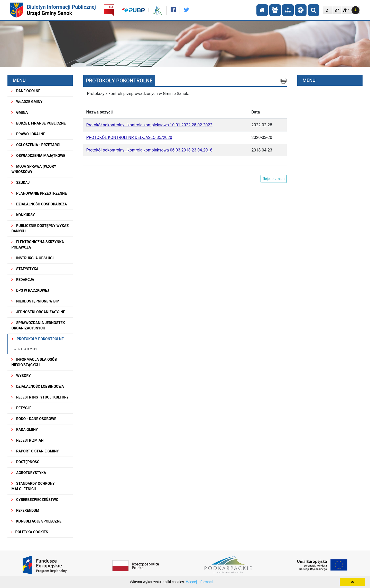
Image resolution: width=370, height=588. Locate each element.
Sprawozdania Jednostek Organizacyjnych (38, 325)
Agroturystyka (29, 473)
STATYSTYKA (25, 269)
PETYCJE (21, 408)
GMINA (20, 112)
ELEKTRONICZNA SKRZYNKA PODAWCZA (38, 245)
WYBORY (21, 376)
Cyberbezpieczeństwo (35, 500)
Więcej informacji (200, 582)
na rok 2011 (28, 349)
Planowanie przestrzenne (39, 193)
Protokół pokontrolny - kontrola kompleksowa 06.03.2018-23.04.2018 (149, 150)
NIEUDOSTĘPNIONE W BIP (35, 301)
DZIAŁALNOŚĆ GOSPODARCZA (39, 204)
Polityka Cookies (30, 532)
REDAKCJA (23, 280)
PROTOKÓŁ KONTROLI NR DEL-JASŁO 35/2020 (129, 137)
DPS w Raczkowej (30, 290)
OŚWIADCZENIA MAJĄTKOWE (38, 156)
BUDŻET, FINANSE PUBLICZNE (38, 123)
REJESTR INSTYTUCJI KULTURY (40, 397)
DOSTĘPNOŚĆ (25, 462)
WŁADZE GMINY (27, 102)
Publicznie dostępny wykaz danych (40, 228)
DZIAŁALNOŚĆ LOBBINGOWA (38, 386)
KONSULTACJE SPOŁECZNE (36, 521)
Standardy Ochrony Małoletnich (33, 486)
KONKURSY (23, 215)
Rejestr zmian (27, 440)
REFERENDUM (25, 510)
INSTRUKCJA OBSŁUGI (32, 258)
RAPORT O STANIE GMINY (35, 451)
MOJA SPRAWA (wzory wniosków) (34, 169)
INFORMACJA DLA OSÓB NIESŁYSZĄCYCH (34, 362)
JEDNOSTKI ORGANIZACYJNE (38, 312)
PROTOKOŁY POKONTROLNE (38, 339)
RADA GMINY (25, 430)
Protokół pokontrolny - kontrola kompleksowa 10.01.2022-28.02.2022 (149, 125)
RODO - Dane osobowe (34, 419)
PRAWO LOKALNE (28, 134)
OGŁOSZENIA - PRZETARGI (36, 145)
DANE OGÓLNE (26, 91)
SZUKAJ (20, 183)
